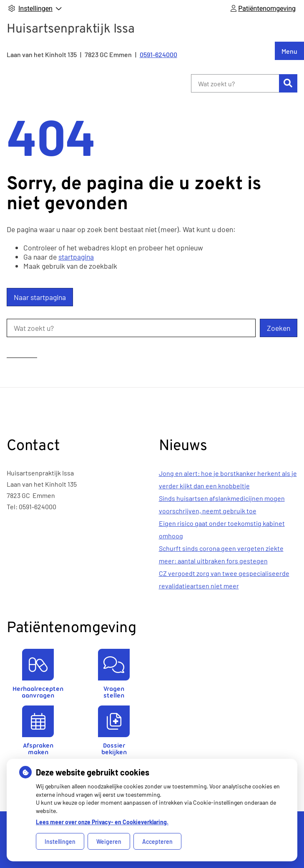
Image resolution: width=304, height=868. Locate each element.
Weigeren (109, 842)
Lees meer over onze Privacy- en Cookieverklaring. (102, 822)
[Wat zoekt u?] (235, 83)
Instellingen (60, 842)
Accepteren (157, 842)
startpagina (76, 257)
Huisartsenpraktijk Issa (71, 29)
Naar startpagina (40, 297)
